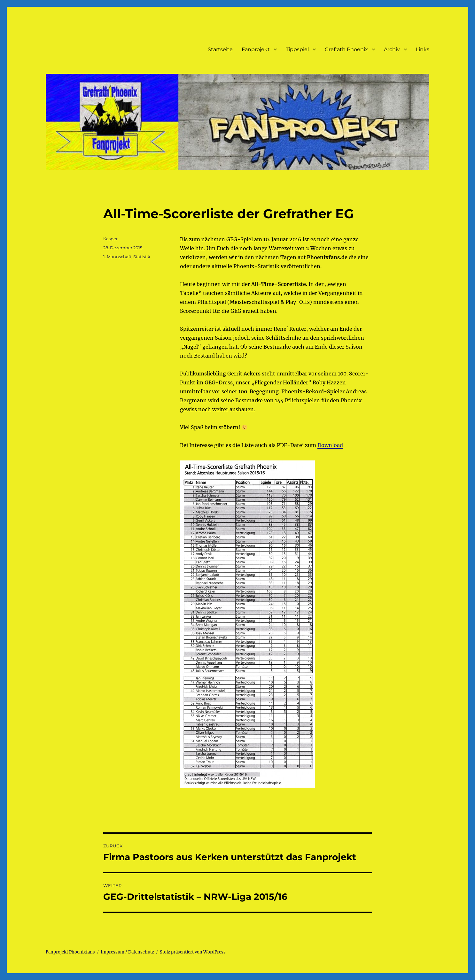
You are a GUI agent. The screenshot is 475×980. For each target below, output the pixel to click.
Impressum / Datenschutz (127, 952)
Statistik (142, 257)
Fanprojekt (256, 49)
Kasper (110, 239)
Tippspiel (297, 49)
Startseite (220, 49)
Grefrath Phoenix (346, 49)
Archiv (392, 49)
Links (423, 49)
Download (330, 445)
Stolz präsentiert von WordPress (193, 952)
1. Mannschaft (117, 257)
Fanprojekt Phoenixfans (70, 952)
